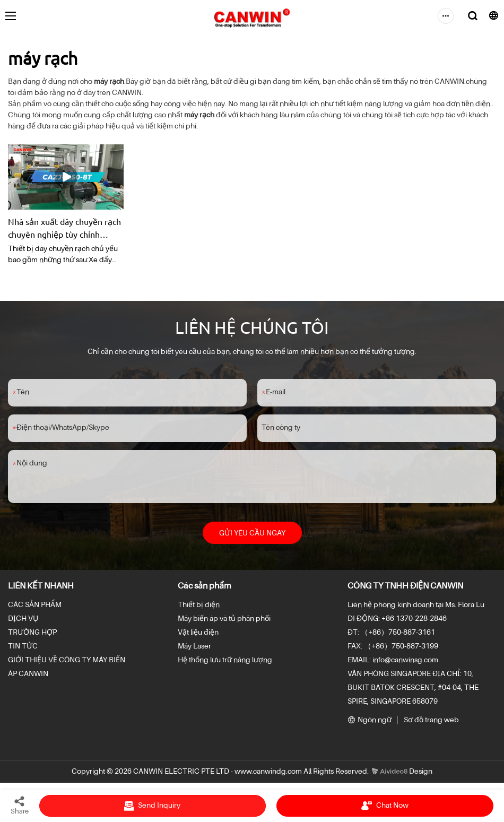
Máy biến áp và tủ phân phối (224, 621)
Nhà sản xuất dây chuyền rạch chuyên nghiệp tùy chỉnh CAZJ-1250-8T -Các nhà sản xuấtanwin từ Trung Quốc (64, 228)
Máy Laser (194, 648)
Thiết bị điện (199, 607)
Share (20, 805)
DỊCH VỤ (23, 621)
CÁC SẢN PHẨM (35, 607)
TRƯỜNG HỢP (32, 635)
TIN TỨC (23, 648)
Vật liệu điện (198, 635)
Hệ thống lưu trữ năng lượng (225, 662)
